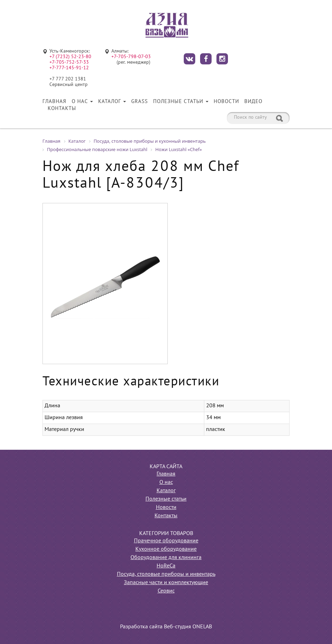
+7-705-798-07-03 (131, 57)
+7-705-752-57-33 (69, 62)
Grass (140, 102)
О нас (82, 102)
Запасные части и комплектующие (166, 583)
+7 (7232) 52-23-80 (70, 57)
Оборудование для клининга (166, 558)
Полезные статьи (181, 102)
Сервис (166, 591)
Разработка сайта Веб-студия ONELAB (166, 627)
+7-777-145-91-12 (69, 68)
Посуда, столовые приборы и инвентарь (166, 574)
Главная (54, 102)
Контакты (62, 109)
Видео (253, 102)
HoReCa (166, 566)
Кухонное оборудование (166, 549)
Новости (226, 102)
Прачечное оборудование (166, 541)
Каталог (112, 102)
